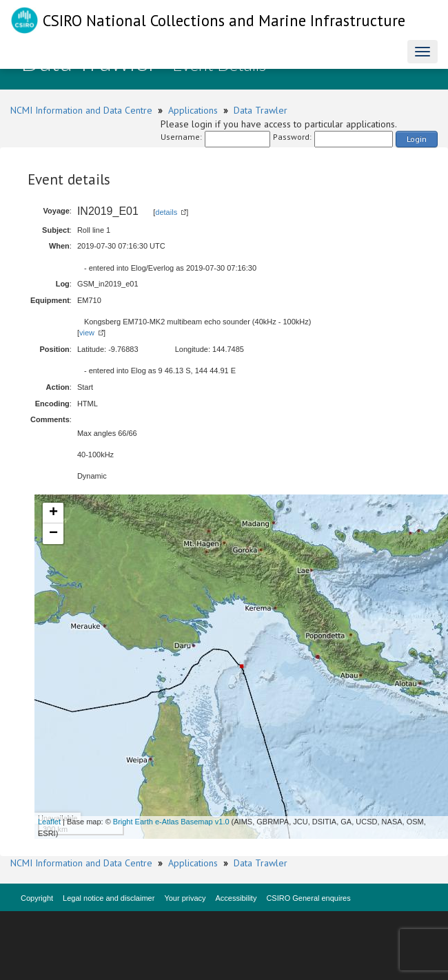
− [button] (53, 534)
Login (417, 139)
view (87, 333)
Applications (193, 110)
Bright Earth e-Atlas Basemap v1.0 (171, 822)
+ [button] (53, 513)
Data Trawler (261, 110)
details (166, 212)
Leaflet (49, 822)
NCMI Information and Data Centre (81, 110)
